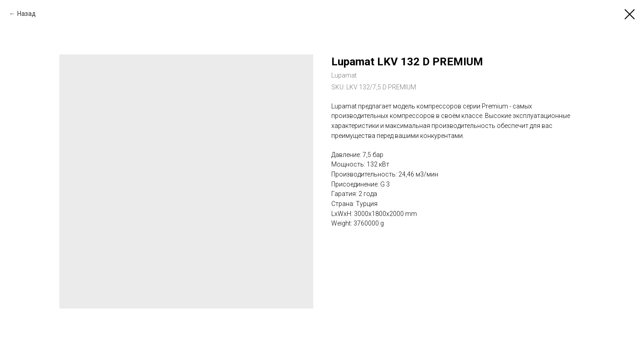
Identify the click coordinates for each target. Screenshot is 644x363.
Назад (27, 14)
